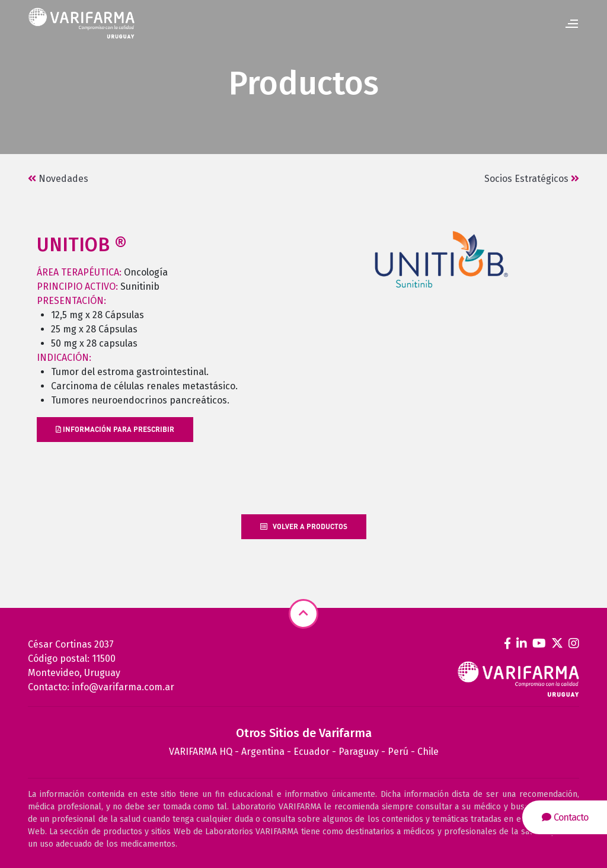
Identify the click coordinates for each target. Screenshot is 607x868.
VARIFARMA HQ (201, 752)
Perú (398, 752)
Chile (428, 752)
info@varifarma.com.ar (123, 687)
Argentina (263, 752)
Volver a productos (304, 526)
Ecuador (312, 752)
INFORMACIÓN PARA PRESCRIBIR (115, 429)
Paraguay (359, 752)
